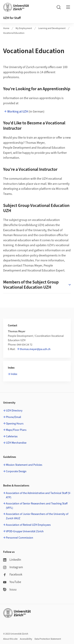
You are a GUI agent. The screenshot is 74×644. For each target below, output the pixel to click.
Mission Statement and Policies (24, 465)
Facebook (13, 575)
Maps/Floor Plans (16, 430)
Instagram (13, 567)
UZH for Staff (12, 18)
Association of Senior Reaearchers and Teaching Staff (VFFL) (37, 506)
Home (6, 28)
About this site (10, 639)
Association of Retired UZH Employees (28, 525)
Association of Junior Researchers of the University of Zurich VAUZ (37, 516)
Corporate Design (16, 471)
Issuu (10, 590)
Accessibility (26, 639)
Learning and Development (52, 28)
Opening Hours (15, 424)
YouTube (12, 582)
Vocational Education (14, 33)
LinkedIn (12, 560)
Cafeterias (12, 437)
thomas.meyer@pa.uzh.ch (35, 349)
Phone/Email (14, 417)
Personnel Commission (20, 538)
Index (14, 374)
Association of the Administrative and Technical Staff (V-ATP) (38, 495)
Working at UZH (18, 112)
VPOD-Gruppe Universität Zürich (25, 531)
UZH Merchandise (16, 443)
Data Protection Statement (48, 639)
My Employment (24, 28)
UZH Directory (14, 411)
